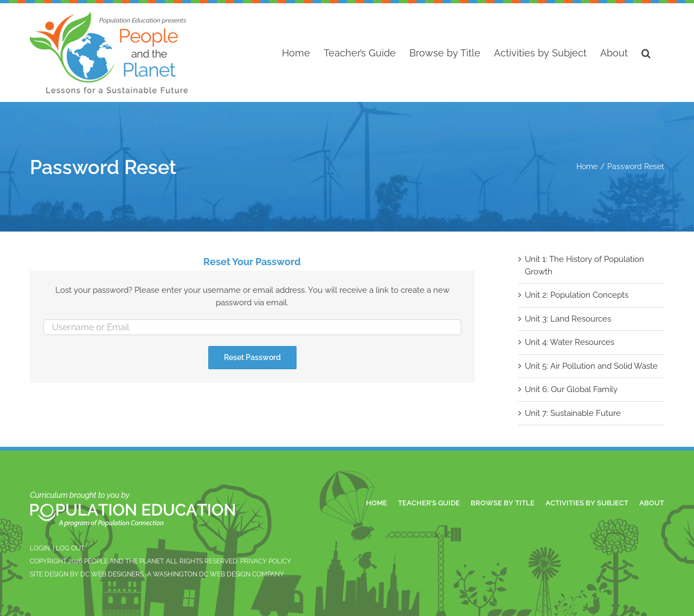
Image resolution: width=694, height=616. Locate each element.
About (652, 503)
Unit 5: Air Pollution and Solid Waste (591, 366)
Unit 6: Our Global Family (571, 389)
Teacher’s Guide (429, 503)
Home (377, 503)
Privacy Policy (266, 561)
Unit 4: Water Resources (570, 342)
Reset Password (252, 357)
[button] (646, 53)
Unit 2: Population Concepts (577, 295)
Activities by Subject (587, 503)
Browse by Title (503, 503)
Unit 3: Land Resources (568, 319)
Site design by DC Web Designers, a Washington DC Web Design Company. (157, 574)
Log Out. (70, 548)
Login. (40, 548)
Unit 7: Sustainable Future (573, 413)
